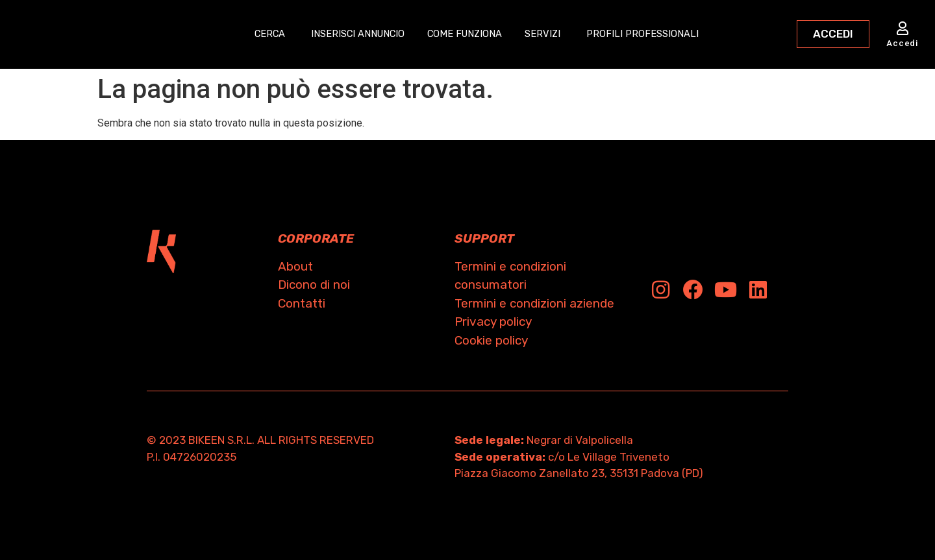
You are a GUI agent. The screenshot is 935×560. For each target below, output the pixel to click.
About (295, 266)
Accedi (902, 43)
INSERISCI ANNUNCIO (353, 34)
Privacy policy (493, 322)
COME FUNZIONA (468, 34)
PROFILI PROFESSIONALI (653, 34)
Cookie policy (491, 340)
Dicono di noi (314, 285)
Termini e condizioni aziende (534, 303)
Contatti (302, 303)
